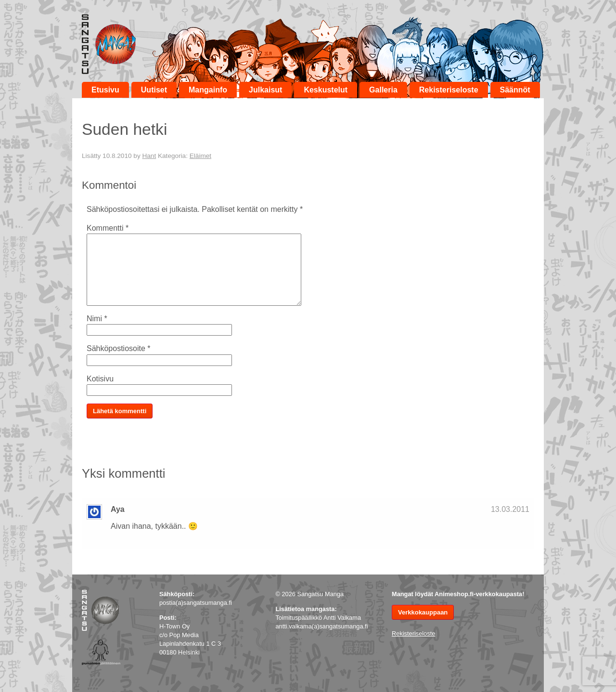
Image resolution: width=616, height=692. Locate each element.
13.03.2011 (510, 509)
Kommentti (108, 228)
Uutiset (154, 90)
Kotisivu (100, 379)
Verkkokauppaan (423, 612)
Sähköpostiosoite (119, 348)
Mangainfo (208, 90)
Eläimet (200, 156)
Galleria (383, 90)
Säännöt (515, 90)
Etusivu (105, 90)
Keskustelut (326, 90)
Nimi (97, 319)
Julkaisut (265, 90)
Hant (149, 156)
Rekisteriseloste (449, 90)
